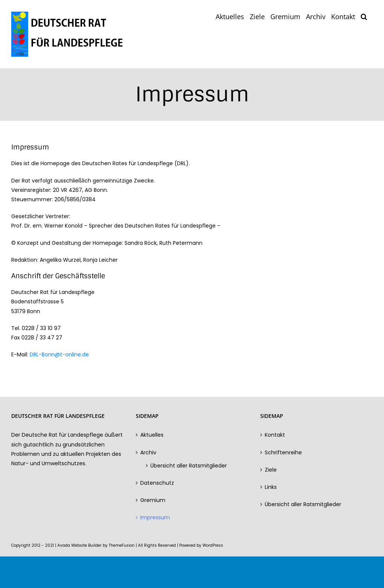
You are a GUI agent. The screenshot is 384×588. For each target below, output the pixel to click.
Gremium (153, 500)
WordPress (213, 545)
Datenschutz (157, 483)
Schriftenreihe (283, 452)
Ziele (271, 470)
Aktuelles (152, 435)
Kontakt (275, 435)
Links (271, 487)
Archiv (148, 452)
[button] (364, 16)
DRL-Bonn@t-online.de (59, 354)
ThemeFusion (122, 545)
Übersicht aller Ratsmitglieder (189, 466)
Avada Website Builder (79, 545)
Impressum (155, 517)
